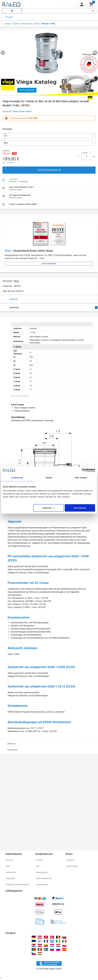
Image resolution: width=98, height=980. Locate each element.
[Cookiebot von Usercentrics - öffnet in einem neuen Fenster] (84, 470)
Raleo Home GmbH (22, 111)
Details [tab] (49, 477)
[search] (56, 11)
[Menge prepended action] (79, 157)
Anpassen (49, 508)
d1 (5, 140)
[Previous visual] (3, 53)
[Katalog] (12, 11)
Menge (85, 153)
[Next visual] (95, 53)
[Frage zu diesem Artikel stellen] (94, 204)
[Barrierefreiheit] (49, 963)
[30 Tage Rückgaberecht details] (94, 196)
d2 (5, 133)
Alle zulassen (80, 508)
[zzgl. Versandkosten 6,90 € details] (94, 188)
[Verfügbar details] (94, 180)
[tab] (49, 299)
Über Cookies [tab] (81, 477)
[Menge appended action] (94, 157)
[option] (49, 744)
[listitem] (49, 180)
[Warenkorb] (91, 4)
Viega (16, 281)
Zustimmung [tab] (17, 477)
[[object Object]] (49, 85)
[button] (82, 4)
